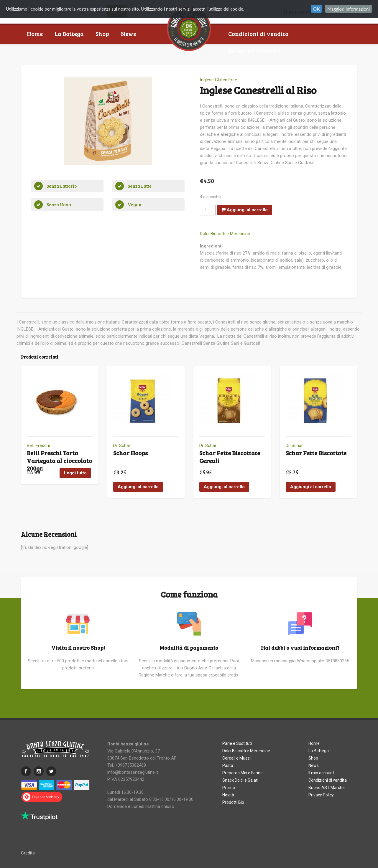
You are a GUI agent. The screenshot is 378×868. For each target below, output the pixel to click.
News (128, 34)
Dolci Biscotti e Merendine (225, 234)
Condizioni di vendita (258, 34)
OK (316, 9)
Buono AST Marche (254, 51)
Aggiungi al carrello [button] (138, 487)
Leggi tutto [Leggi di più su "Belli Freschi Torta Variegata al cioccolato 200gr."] (75, 473)
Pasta (228, 765)
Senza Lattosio (62, 186)
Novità (228, 795)
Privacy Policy (321, 795)
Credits (28, 853)
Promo (229, 788)
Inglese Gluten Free (218, 80)
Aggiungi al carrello (245, 210)
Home (35, 34)
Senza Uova (59, 204)
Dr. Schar (122, 445)
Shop (102, 34)
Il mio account (321, 773)
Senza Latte (140, 186)
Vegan (135, 204)
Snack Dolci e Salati (240, 780)
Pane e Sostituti (237, 743)
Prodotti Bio (233, 802)
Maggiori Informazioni (349, 9)
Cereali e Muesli (237, 758)
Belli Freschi (38, 445)
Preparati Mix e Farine (243, 773)
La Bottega (69, 34)
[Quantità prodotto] (208, 210)
